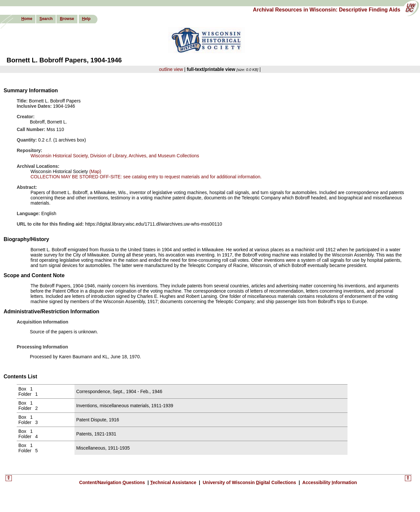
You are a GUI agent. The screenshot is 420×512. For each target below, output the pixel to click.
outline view (171, 69)
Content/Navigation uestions (113, 482)
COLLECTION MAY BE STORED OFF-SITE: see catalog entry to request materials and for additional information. (146, 177)
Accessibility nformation (329, 482)
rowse (67, 19)
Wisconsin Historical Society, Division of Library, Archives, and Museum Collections (115, 156)
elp (86, 19)
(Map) (94, 171)
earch (46, 19)
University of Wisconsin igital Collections (249, 482)
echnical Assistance (174, 482)
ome (27, 19)
